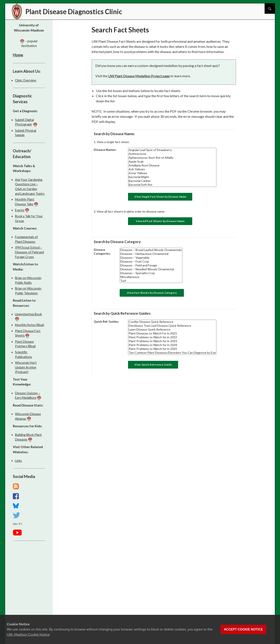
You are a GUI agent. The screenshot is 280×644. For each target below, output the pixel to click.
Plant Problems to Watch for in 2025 (172, 349)
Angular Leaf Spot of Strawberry (172, 150)
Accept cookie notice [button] (243, 629)
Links (18, 461)
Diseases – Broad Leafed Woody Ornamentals (151, 250)
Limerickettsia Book (28, 314)
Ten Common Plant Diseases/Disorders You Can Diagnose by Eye (172, 353)
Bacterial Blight (172, 177)
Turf (151, 281)
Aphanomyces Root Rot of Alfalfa (172, 158)
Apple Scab (172, 162)
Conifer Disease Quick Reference (172, 322)
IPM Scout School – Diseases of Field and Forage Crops (29, 252)
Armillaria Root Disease (172, 165)
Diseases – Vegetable (151, 258)
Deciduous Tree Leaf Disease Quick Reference (172, 326)
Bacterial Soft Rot (172, 185)
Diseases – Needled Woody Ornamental (151, 269)
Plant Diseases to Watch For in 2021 (172, 333)
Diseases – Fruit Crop (151, 262)
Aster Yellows (172, 173)
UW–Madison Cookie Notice (28, 634)
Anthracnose (172, 154)
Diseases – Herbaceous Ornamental (151, 254)
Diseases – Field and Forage (151, 265)
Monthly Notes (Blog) (30, 325)
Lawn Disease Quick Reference (172, 330)
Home (18, 55)
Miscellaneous (151, 277)
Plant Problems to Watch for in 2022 (172, 337)
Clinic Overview (26, 80)
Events (20, 210)
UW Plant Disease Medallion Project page (139, 76)
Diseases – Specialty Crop (151, 273)
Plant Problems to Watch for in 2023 (172, 341)
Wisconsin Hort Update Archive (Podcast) (26, 367)
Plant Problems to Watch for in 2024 (172, 345)
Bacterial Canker (172, 181)
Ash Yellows (172, 169)
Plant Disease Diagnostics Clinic (74, 11)
